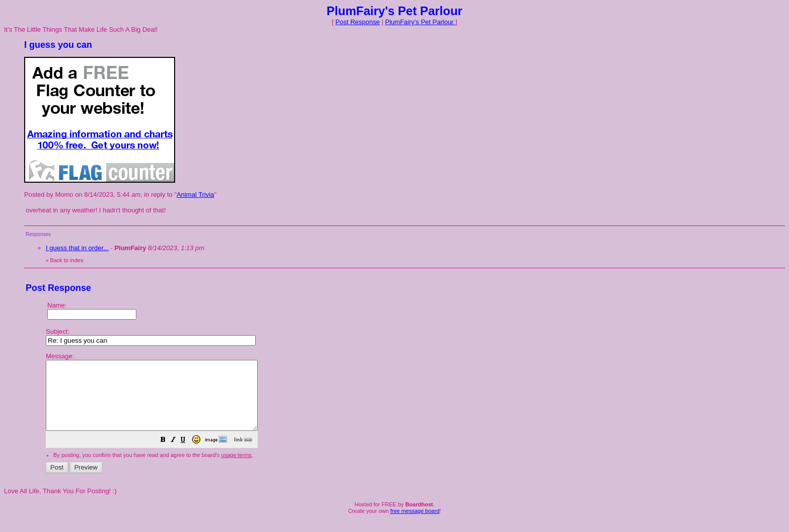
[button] (188, 455)
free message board (415, 524)
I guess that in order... (77, 248)
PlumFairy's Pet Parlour (420, 22)
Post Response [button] (358, 22)
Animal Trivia (195, 195)
